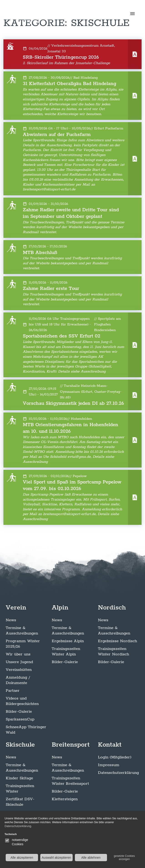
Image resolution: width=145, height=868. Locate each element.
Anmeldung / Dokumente (18, 680)
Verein (16, 608)
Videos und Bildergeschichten (22, 701)
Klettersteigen (65, 799)
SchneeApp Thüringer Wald (26, 730)
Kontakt (110, 745)
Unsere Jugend (19, 662)
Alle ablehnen (91, 858)
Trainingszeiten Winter (20, 789)
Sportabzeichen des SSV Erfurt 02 (61, 336)
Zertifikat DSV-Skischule (20, 802)
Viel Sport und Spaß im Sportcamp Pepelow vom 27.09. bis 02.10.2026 (72, 485)
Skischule (20, 745)
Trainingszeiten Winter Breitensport (70, 781)
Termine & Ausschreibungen (22, 631)
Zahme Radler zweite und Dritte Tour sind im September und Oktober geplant (71, 213)
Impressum (109, 765)
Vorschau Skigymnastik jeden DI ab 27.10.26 (73, 403)
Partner (13, 691)
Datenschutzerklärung (118, 773)
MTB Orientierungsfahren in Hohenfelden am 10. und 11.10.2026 (70, 428)
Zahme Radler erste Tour (51, 289)
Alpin (60, 608)
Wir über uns (18, 654)
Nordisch (112, 608)
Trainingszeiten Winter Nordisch (113, 652)
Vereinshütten (19, 670)
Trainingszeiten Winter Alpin (66, 652)
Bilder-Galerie (19, 712)
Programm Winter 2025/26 (23, 644)
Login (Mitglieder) (115, 757)
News (11, 620)
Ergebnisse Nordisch (117, 641)
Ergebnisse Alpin (68, 641)
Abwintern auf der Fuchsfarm (57, 135)
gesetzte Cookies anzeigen (124, 858)
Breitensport (71, 745)
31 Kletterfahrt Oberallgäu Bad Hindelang (69, 84)
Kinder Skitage (19, 778)
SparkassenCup (20, 719)
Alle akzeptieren (22, 858)
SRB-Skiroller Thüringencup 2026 (61, 57)
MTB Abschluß (40, 253)
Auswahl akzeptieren (56, 858)
